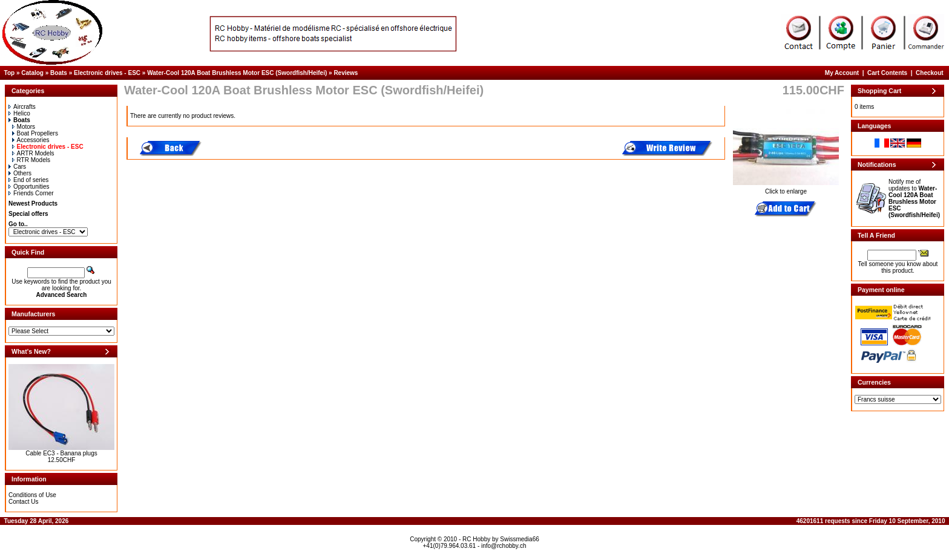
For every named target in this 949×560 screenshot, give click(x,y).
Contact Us (23, 502)
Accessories (31, 140)
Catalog (32, 73)
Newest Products (33, 203)
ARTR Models (33, 153)
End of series (28, 180)
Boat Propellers (35, 133)
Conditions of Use (32, 495)
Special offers (28, 214)
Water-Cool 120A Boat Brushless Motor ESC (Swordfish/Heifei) (237, 73)
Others (20, 173)
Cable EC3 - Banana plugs (61, 453)
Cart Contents (887, 73)
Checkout (930, 73)
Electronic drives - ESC (107, 73)
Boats (59, 73)
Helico (19, 113)
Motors (24, 127)
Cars (17, 167)
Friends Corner (31, 193)
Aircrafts (22, 107)
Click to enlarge (786, 189)
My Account (842, 73)
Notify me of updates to (914, 198)
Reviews (346, 73)
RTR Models (31, 160)
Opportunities (29, 187)
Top (10, 73)
